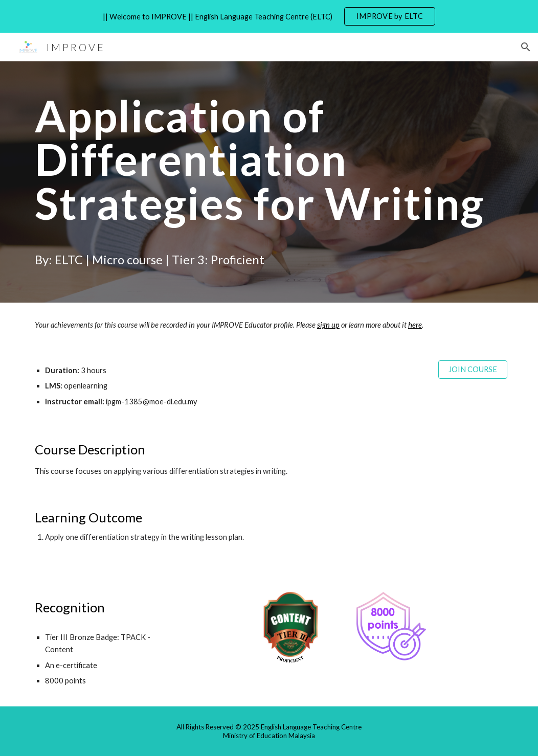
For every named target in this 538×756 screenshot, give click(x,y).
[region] (269, 16)
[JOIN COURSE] (473, 370)
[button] (526, 47)
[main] (269, 182)
